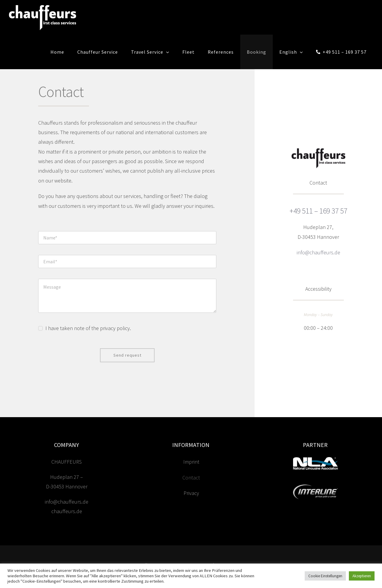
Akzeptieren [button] (362, 576)
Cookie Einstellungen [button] (325, 576)
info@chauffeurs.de (67, 505)
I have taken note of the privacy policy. (88, 328)
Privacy (191, 496)
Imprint (191, 465)
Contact (191, 481)
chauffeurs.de (67, 514)
